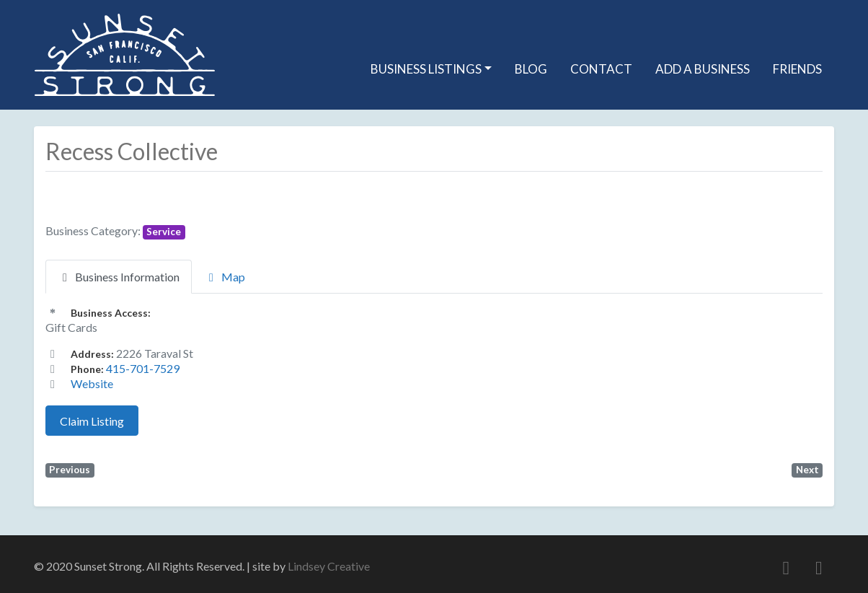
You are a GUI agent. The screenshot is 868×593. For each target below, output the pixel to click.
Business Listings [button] (426, 69)
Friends (797, 69)
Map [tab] (225, 277)
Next (807, 470)
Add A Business (703, 69)
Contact (601, 69)
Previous (70, 470)
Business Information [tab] (119, 277)
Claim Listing (92, 421)
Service (164, 232)
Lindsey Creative (329, 566)
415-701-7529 (143, 368)
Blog (531, 69)
